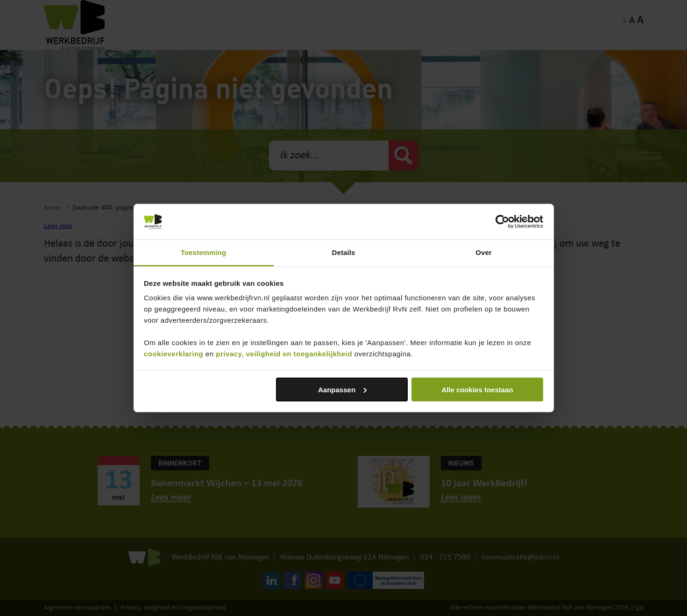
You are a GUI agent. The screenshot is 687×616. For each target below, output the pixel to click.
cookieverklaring (174, 354)
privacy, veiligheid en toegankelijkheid (284, 354)
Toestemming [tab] (204, 252)
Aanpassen (342, 389)
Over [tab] (484, 252)
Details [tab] (344, 252)
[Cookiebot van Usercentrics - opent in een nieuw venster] (502, 222)
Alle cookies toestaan (477, 389)
